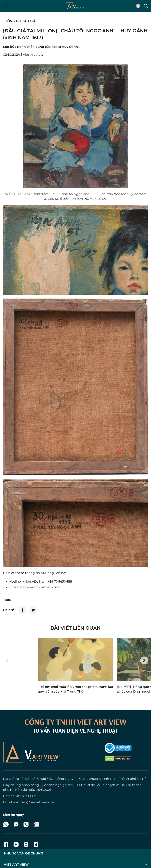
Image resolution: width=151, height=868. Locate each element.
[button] (7, 660)
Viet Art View (42, 858)
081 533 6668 (26, 796)
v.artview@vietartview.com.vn (36, 802)
